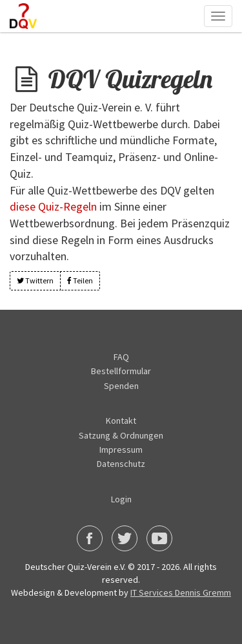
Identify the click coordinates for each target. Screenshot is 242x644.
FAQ (121, 357)
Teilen (80, 280)
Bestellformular (121, 371)
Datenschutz (121, 464)
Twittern (35, 280)
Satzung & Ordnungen (121, 435)
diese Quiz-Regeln (53, 206)
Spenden (121, 386)
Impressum (121, 450)
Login (121, 499)
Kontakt (121, 421)
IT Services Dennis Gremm (181, 592)
